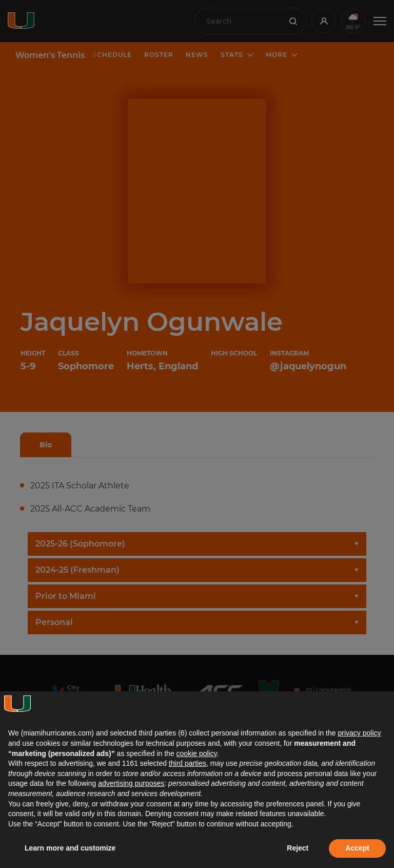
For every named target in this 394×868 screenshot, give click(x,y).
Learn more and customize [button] (70, 848)
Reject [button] (298, 848)
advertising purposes (131, 783)
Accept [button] (357, 848)
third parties (188, 763)
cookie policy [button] (197, 753)
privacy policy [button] (359, 733)
